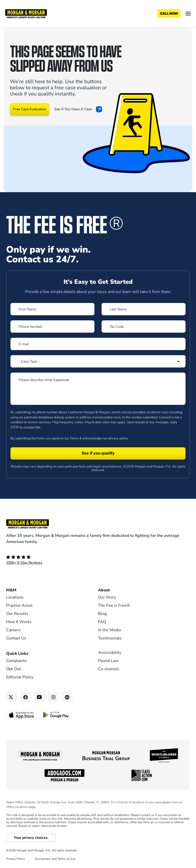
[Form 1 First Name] (52, 309)
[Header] (26, 13)
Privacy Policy (15, 859)
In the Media (109, 630)
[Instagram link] (53, 697)
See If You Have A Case (78, 109)
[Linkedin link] (67, 697)
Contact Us (16, 638)
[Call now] (169, 14)
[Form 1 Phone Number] (52, 327)
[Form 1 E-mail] (98, 344)
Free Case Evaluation (30, 109)
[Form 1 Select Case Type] (98, 361)
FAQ (102, 622)
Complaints (17, 661)
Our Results (17, 614)
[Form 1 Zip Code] (144, 327)
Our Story (107, 597)
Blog (102, 614)
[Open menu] (188, 14)
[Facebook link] (26, 697)
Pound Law (108, 661)
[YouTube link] (39, 697)
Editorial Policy (20, 677)
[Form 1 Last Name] (144, 309)
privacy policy (118, 438)
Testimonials (110, 638)
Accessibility (110, 653)
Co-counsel (108, 669)
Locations (15, 597)
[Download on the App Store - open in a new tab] (22, 715)
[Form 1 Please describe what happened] (98, 389)
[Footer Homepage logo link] (98, 524)
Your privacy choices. (31, 838)
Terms (74, 438)
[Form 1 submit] (98, 453)
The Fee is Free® (114, 605)
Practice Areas (19, 605)
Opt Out (14, 669)
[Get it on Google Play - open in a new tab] (56, 714)
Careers (13, 630)
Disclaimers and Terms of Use (55, 859)
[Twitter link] (12, 697)
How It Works (19, 622)
